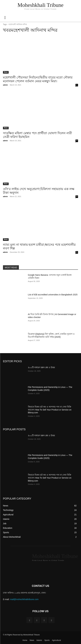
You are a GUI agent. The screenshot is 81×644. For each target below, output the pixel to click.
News (6, 72)
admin (5, 85)
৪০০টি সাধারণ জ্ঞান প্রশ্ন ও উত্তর (41, 367)
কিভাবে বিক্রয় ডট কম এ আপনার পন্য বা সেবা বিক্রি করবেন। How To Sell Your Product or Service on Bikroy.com (50, 410)
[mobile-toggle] (5, 17)
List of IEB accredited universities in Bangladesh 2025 (53, 295)
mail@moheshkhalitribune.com (24, 599)
